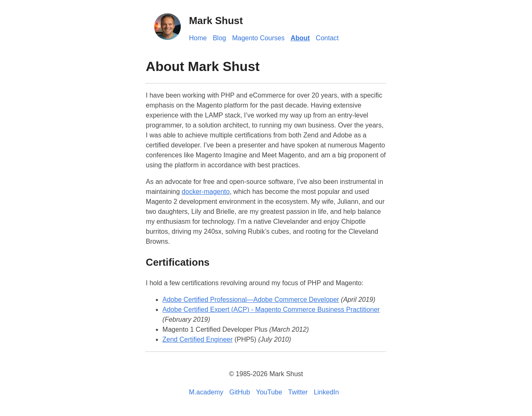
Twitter (298, 392)
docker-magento (206, 192)
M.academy (206, 392)
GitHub (240, 392)
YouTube (269, 392)
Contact (327, 38)
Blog (219, 38)
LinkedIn (326, 392)
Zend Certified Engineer (198, 339)
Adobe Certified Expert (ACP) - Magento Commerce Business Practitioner (271, 310)
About (300, 38)
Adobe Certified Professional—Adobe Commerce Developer (251, 300)
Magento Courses (258, 38)
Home (198, 38)
